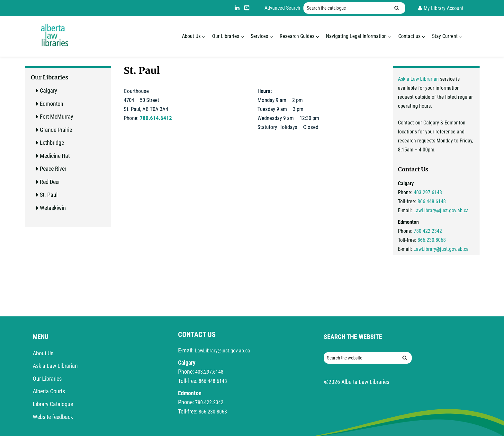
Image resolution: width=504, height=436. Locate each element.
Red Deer (50, 182)
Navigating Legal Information (356, 36)
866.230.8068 (432, 240)
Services (259, 36)
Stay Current (445, 36)
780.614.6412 (156, 118)
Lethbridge (52, 143)
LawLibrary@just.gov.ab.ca (441, 210)
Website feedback (53, 417)
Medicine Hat (55, 156)
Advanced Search (282, 8)
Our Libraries (226, 36)
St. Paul (49, 195)
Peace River (53, 169)
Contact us (409, 36)
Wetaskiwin (53, 208)
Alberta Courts (49, 391)
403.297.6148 (428, 192)
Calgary (49, 91)
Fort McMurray (57, 117)
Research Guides (297, 36)
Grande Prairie (56, 130)
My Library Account (444, 8)
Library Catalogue (53, 404)
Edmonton (52, 104)
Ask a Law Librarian (418, 79)
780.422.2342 (428, 231)
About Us (191, 36)
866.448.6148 (432, 201)
